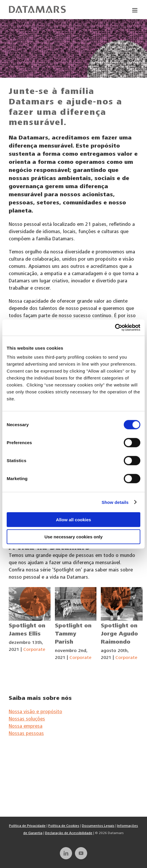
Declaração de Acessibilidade (69, 833)
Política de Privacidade (27, 826)
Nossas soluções (27, 719)
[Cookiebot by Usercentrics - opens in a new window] (115, 328)
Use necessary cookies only (73, 536)
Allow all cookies (74, 520)
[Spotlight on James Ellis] (30, 604)
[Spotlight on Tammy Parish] (76, 604)
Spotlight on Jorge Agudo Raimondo (119, 634)
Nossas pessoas (26, 734)
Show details (115, 502)
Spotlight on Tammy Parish (73, 634)
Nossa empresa (26, 727)
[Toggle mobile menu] (135, 10)
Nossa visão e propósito (35, 712)
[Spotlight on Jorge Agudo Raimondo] (122, 604)
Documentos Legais (98, 826)
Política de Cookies (64, 826)
